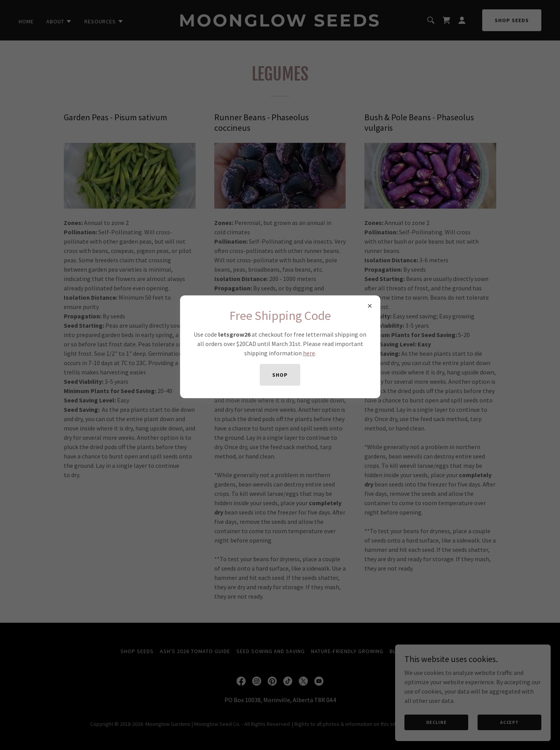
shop (280, 375)
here (309, 353)
